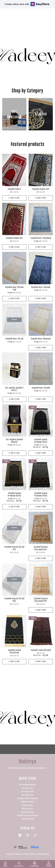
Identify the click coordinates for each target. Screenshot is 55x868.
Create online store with (27, 4)
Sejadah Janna (27, 802)
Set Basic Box (28, 788)
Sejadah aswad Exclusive (27, 815)
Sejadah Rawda (27, 819)
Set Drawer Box (28, 792)
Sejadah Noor (27, 805)
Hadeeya (12, 13)
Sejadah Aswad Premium (28, 798)
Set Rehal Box (28, 795)
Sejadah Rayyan (28, 812)
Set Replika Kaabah (28, 785)
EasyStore (42, 768)
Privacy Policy (29, 854)
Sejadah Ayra (28, 809)
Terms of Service (14, 854)
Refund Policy (43, 854)
